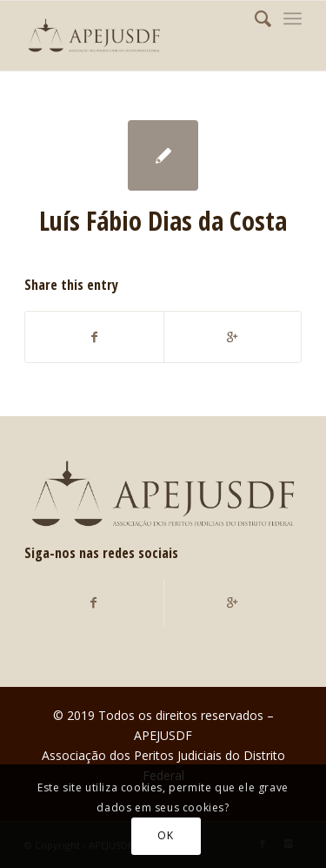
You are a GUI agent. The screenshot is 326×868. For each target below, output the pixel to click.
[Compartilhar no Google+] (233, 337)
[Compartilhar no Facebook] (94, 337)
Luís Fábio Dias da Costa (163, 221)
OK (165, 835)
